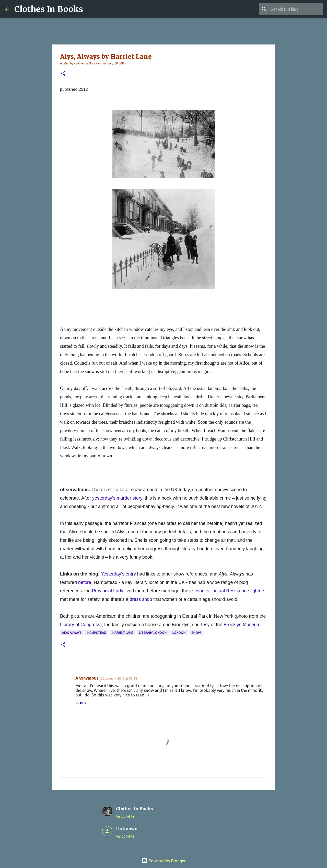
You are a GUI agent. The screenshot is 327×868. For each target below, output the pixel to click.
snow (196, 633)
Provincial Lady (108, 591)
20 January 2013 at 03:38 (119, 678)
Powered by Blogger (163, 861)
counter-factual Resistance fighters (230, 591)
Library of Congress (80, 625)
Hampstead (97, 633)
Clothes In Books (49, 9)
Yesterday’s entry (118, 574)
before (85, 582)
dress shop (141, 599)
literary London (153, 633)
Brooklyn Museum (242, 625)
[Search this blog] (296, 9)
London (179, 633)
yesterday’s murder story (117, 498)
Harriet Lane (123, 633)
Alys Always (72, 633)
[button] (63, 74)
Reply (81, 703)
